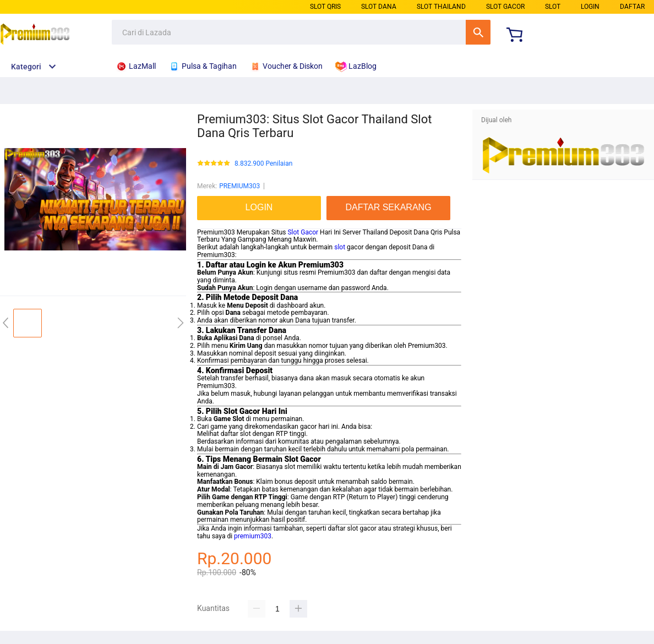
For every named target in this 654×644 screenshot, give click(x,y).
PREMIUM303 (239, 186)
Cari (478, 32)
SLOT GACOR (505, 7)
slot (340, 247)
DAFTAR (632, 7)
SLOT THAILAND (441, 7)
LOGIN (590, 7)
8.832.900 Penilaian (263, 164)
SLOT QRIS (325, 7)
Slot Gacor (303, 232)
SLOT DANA (379, 7)
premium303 (253, 536)
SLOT (553, 7)
